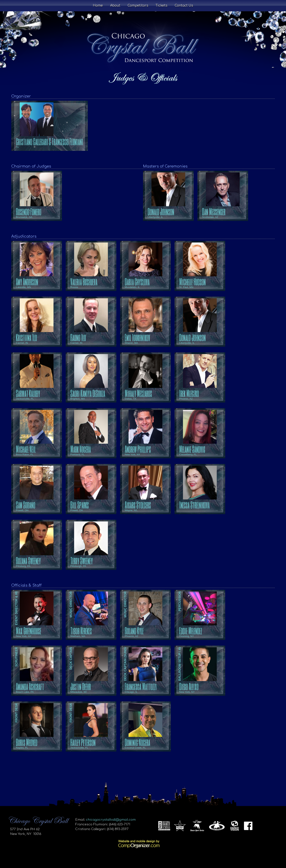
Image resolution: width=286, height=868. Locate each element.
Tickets (161, 6)
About (115, 6)
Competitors (138, 6)
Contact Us (184, 6)
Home (98, 6)
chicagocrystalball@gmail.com (111, 820)
